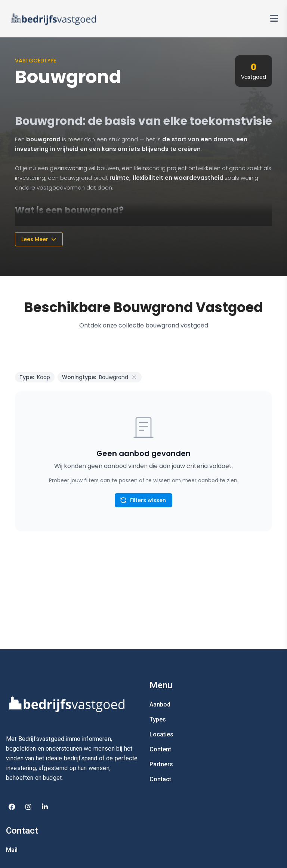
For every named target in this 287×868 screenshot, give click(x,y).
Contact (160, 779)
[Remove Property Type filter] (134, 377)
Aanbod (160, 704)
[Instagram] (28, 807)
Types (158, 719)
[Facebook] (12, 807)
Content (160, 749)
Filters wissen (143, 500)
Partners (161, 764)
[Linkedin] (45, 807)
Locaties (161, 734)
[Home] (72, 704)
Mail (12, 850)
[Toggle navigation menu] (274, 19)
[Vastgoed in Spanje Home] (54, 19)
